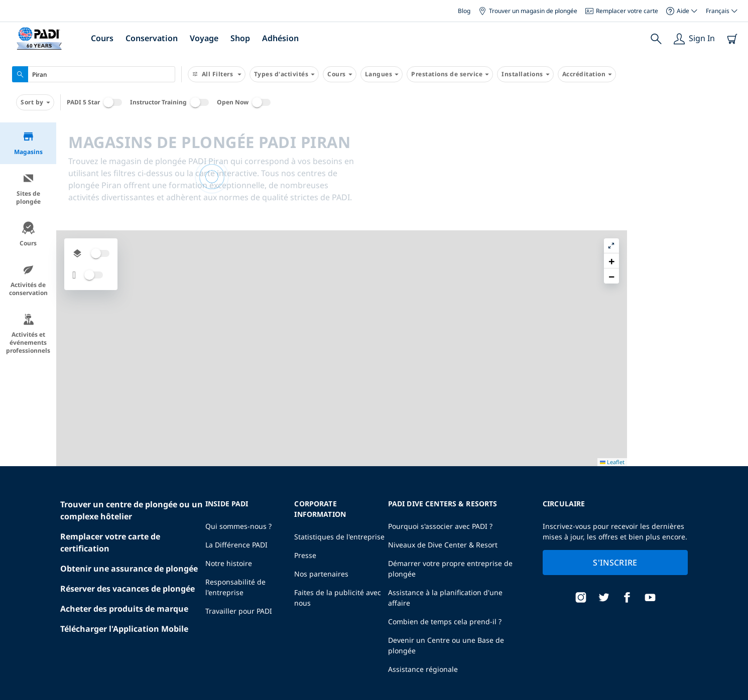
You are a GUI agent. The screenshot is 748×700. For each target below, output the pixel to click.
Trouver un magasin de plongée (528, 11)
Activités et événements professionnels (28, 334)
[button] (732, 153)
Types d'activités (284, 74)
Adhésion (280, 38)
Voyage (204, 38)
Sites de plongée (28, 189)
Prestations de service (450, 74)
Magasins (28, 143)
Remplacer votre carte (622, 11)
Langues (382, 74)
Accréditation (587, 74)
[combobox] (94, 74)
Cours (102, 38)
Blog (464, 11)
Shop (240, 38)
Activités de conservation (28, 280)
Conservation (152, 38)
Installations (525, 74)
